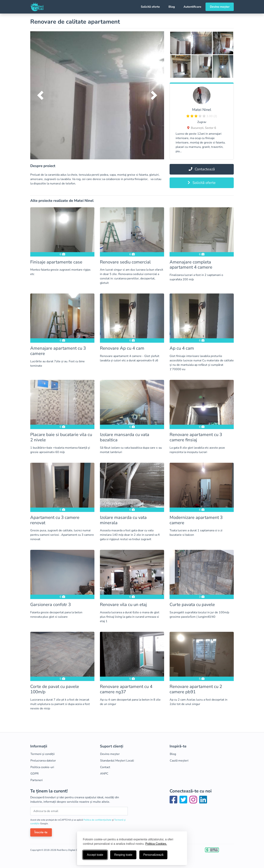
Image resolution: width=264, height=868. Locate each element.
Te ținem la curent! (49, 791)
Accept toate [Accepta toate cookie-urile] (95, 855)
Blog (172, 7)
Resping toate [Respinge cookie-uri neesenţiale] (123, 855)
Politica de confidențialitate (98, 820)
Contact (105, 767)
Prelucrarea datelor (43, 761)
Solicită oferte (150, 7)
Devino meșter (220, 7)
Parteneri (37, 780)
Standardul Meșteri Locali (117, 761)
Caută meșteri (179, 761)
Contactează (202, 169)
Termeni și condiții (43, 754)
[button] (40, 95)
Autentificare (192, 7)
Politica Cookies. (156, 844)
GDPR (35, 774)
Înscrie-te (41, 832)
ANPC (104, 774)
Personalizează (153, 855)
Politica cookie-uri (42, 767)
